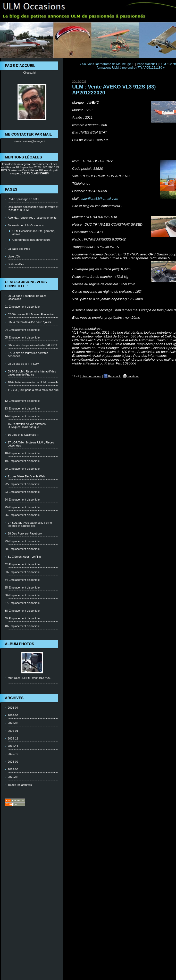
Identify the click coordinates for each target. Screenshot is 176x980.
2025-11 (13, 746)
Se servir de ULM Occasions (26, 225)
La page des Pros (19, 249)
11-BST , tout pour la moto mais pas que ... (33, 391)
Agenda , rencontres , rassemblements (32, 218)
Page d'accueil (147, 64)
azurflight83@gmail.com (100, 198)
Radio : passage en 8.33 (23, 199)
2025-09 (13, 762)
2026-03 (13, 715)
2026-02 (13, 723)
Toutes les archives (20, 785)
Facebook (112, 376)
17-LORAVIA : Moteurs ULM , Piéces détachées (31, 444)
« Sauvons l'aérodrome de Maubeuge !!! (107, 64)
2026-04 (13, 708)
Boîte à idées (16, 264)
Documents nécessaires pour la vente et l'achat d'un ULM (33, 208)
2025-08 (13, 769)
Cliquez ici (30, 73)
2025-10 (13, 754)
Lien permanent (91, 376)
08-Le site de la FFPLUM (23, 364)
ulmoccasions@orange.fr (30, 141)
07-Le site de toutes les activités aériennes (28, 354)
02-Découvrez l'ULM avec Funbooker (31, 314)
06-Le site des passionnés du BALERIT (32, 345)
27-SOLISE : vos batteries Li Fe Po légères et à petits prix (30, 524)
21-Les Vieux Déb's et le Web (26, 476)
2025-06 (13, 777)
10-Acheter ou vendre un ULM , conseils (33, 382)
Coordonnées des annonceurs (31, 240)
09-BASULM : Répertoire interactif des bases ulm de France (32, 373)
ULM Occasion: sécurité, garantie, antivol (34, 233)
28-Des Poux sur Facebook (25, 533)
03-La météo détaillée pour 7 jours (29, 322)
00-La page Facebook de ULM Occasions (27, 297)
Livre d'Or (14, 256)
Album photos (19, 644)
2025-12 (13, 738)
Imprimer (131, 376)
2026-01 (13, 731)
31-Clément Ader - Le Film (24, 557)
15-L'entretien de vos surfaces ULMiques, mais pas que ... (27, 425)
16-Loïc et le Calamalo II (23, 435)
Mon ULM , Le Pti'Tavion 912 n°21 (29, 678)
